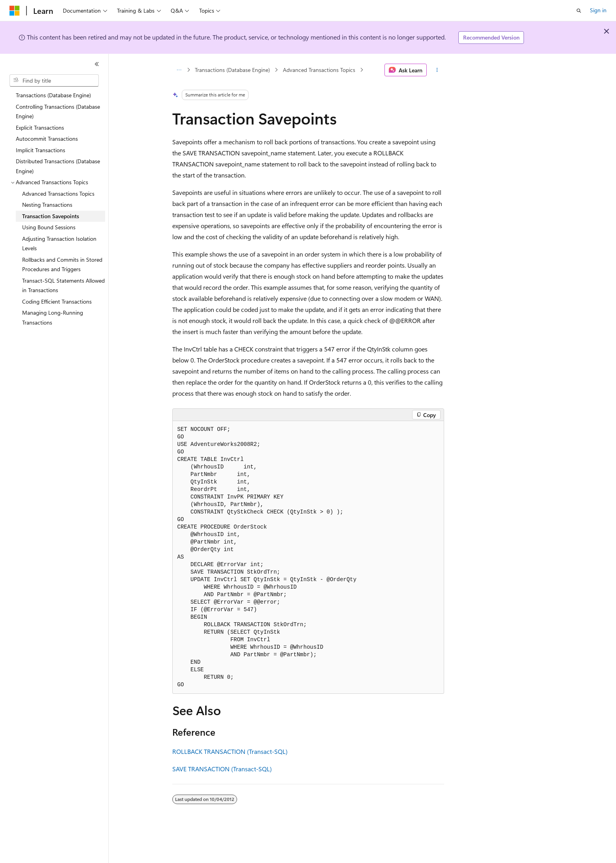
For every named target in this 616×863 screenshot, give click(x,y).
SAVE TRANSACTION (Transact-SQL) (222, 769)
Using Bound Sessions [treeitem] (49, 227)
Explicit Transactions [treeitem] (40, 127)
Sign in (598, 10)
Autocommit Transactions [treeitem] (47, 139)
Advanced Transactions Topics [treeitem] (58, 194)
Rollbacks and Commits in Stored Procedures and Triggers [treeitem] (62, 264)
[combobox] (54, 81)
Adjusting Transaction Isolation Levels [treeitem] (59, 244)
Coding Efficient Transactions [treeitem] (57, 301)
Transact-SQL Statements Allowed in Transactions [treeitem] (63, 285)
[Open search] (579, 11)
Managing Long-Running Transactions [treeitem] (53, 317)
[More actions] (437, 70)
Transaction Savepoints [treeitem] (51, 216)
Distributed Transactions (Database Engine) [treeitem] (58, 166)
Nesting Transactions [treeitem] (47, 205)
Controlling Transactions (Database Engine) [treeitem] (58, 111)
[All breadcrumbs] (179, 70)
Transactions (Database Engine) (232, 70)
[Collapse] (97, 64)
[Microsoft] (15, 11)
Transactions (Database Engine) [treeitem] (53, 95)
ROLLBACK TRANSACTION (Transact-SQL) (230, 751)
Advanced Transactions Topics (319, 70)
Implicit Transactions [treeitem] (41, 150)
